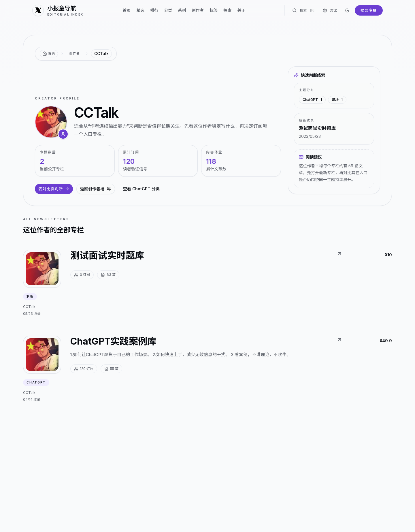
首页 (127, 10)
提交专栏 (369, 10)
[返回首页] (49, 54)
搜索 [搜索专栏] (303, 10)
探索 (227, 10)
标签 (214, 10)
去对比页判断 (54, 189)
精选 (140, 10)
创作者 (198, 10)
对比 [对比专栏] (330, 10)
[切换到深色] (347, 10)
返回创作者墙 (96, 189)
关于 (241, 10)
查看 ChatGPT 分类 (141, 189)
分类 (168, 10)
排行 (154, 10)
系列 (182, 10)
